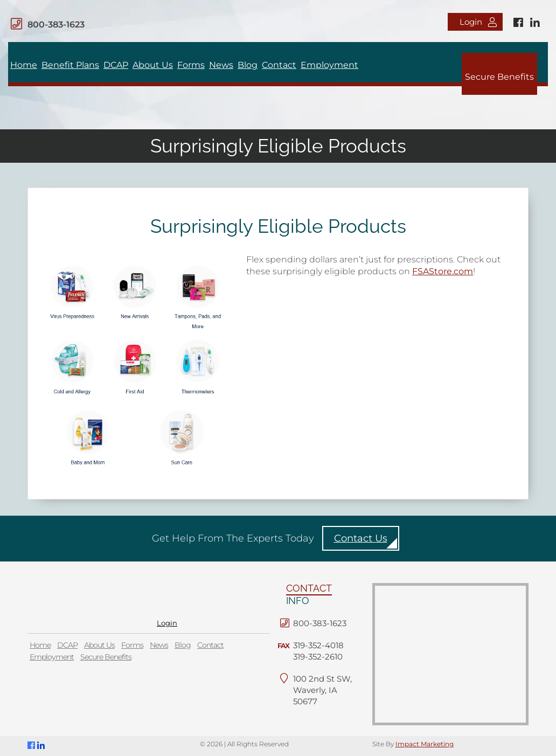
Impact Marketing (425, 744)
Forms (191, 65)
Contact (279, 65)
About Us (153, 65)
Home (24, 65)
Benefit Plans (70, 65)
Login (478, 22)
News (221, 65)
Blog (248, 65)
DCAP (116, 65)
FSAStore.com (443, 271)
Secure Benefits (499, 77)
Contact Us (361, 538)
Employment (329, 65)
